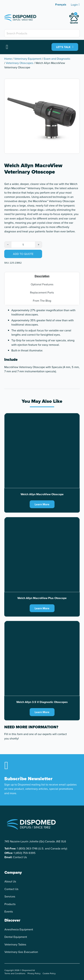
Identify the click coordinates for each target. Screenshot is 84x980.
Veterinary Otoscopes (20, 63)
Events (9, 911)
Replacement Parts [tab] (42, 292)
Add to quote (23, 254)
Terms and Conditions (15, 973)
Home (8, 59)
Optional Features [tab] (42, 284)
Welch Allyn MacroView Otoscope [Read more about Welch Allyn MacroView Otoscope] (42, 494)
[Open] (7, 47)
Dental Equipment (16, 937)
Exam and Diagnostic (57, 59)
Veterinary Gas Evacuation (21, 952)
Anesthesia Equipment (19, 929)
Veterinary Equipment (28, 59)
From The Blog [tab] (42, 301)
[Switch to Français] (61, 5)
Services (10, 896)
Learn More (42, 504)
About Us (10, 881)
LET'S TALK (65, 47)
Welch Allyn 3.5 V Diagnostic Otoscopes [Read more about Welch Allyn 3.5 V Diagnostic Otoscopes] (42, 702)
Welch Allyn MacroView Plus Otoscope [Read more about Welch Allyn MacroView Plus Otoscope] (42, 598)
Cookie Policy (49, 973)
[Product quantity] (23, 245)
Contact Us (20, 857)
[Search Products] (42, 33)
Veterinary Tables (15, 944)
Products (10, 904)
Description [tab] (42, 276)
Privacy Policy (34, 973)
